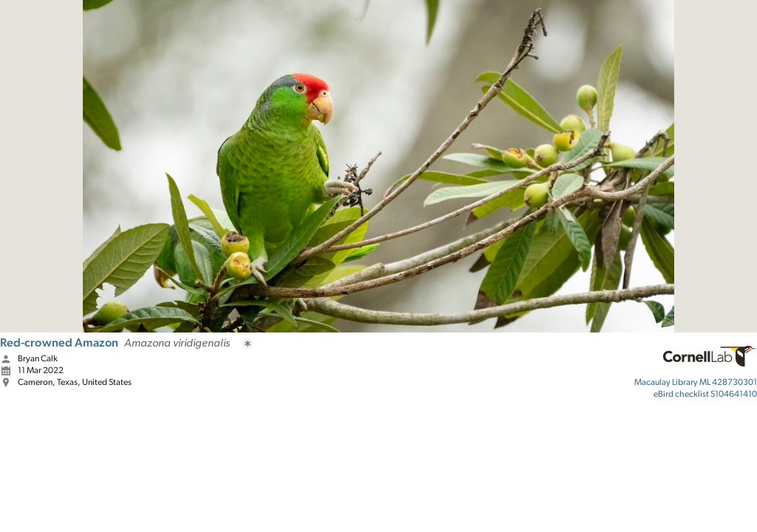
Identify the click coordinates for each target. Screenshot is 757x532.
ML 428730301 (696, 382)
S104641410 (705, 394)
